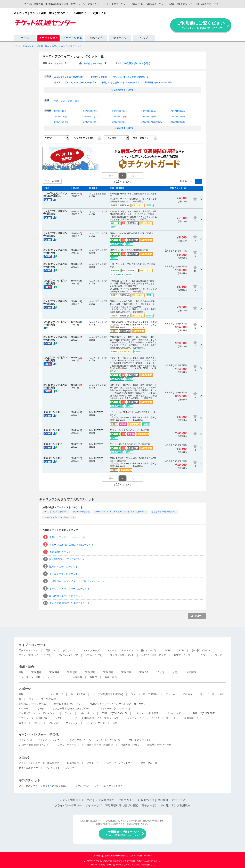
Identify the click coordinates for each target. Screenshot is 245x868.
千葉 (56, 101)
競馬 (115, 723)
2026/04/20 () (178, 122)
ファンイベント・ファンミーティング (39, 740)
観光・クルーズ (149, 763)
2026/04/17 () (90, 122)
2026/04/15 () (61, 122)
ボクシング (72, 723)
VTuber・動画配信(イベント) (34, 745)
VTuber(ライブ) (94, 655)
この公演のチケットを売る (136, 63)
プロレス (53, 723)
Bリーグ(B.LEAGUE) (204, 713)
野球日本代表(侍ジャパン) (68, 704)
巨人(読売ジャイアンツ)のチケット (68, 559)
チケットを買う (48, 38)
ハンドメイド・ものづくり (60, 768)
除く (199, 181)
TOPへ (199, 616)
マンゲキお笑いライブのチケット (59, 517)
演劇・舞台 (26, 667)
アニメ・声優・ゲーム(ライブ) (35, 655)
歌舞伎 (93, 677)
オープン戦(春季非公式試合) (108, 694)
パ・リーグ (57, 694)
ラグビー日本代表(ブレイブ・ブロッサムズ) (96, 718)
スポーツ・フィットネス (120, 763)
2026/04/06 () (90, 111)
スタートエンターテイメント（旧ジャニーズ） (132, 650)
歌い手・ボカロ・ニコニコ (206, 650)
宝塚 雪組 (72, 672)
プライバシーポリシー (68, 805)
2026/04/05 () (61, 111)
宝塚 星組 (90, 672)
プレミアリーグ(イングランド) (114, 708)
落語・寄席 (111, 677)
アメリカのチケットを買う (33, 786)
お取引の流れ (146, 800)
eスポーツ (115, 740)
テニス (68, 713)
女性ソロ (68, 650)
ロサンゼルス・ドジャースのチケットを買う (99, 786)
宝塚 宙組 (108, 672)
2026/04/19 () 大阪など (153, 122)
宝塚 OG (144, 672)
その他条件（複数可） (85, 138)
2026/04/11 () (90, 117)
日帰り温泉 (73, 763)
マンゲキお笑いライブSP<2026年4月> (131, 77)
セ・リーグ (37, 694)
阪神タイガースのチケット (64, 566)
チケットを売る (72, 38)
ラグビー (60, 718)
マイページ (120, 38)
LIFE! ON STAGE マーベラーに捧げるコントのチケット (121, 512)
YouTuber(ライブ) (68, 655)
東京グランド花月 (99, 77)
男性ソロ (50, 650)
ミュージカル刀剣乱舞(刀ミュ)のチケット (72, 545)
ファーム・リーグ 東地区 (144, 694)
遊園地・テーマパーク (159, 745)
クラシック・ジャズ (211, 655)
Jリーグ (40, 708)
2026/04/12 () (120, 117)
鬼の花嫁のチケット (60, 552)
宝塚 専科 (126, 672)
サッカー (23, 708)
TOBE (168, 650)
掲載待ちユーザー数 (93, 64)
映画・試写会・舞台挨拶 (100, 745)
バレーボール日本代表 (147, 713)
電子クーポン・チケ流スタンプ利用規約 (166, 805)
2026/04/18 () (120, 122)
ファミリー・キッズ (68, 745)
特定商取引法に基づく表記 (121, 805)
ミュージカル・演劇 (29, 677)
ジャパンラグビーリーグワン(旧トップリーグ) (152, 718)
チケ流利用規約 (105, 800)
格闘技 (37, 723)
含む (191, 181)
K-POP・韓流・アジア (154, 655)
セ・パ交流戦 (78, 694)
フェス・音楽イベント (122, 655)
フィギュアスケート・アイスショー (38, 713)
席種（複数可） (141, 138)
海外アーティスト (183, 655)
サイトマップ (94, 805)
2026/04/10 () (61, 117)
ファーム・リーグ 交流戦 (42, 699)
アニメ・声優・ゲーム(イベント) (84, 740)
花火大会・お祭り (130, 745)
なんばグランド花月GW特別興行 (69, 77)
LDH (182, 650)
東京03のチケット (81, 512)
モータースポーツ (95, 723)
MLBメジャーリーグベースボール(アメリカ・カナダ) (118, 704)
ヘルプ (144, 38)
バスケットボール (176, 713)
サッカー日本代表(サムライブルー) (71, 708)
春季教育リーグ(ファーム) (33, 704)
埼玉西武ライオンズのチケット (66, 596)
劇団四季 (192, 672)
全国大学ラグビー (194, 718)
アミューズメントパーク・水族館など (39, 763)
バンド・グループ (90, 650)
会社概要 (163, 800)
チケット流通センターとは (76, 800)
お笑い (176, 672)
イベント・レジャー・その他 (39, 734)
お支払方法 (179, 800)
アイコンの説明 (52, 181)
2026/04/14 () (178, 117)
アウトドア (93, 763)
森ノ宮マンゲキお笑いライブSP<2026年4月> (75, 83)
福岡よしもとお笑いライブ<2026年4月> (120, 83)
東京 (63, 101)
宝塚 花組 (36, 672)
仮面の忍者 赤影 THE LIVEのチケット (70, 603)
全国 (47, 100)
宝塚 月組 (54, 672)
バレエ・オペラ (56, 677)
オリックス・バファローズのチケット (70, 589)
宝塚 (21, 672)
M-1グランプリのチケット (56, 512)
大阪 (70, 101)
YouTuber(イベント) (139, 740)
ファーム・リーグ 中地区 (179, 694)
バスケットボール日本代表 (33, 718)
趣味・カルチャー (28, 768)
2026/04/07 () (120, 111)
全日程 (48, 111)
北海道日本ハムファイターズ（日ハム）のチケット (77, 581)
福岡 (77, 101)
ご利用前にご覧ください (201, 25)
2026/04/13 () (148, 117)
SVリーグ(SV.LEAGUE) (114, 713)
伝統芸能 (77, 677)
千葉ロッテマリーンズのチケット (67, 537)
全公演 (48, 76)
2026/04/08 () (148, 111)
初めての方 (96, 38)
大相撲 (22, 723)
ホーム (25, 38)
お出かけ (25, 757)
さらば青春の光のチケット (164, 512)
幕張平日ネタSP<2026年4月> (158, 83)
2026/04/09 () (178, 111)
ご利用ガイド (126, 800)
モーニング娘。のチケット (64, 574)
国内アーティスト (28, 650)
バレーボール (87, 713)
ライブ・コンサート (32, 645)
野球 (21, 694)
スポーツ (25, 689)
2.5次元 (160, 672)
